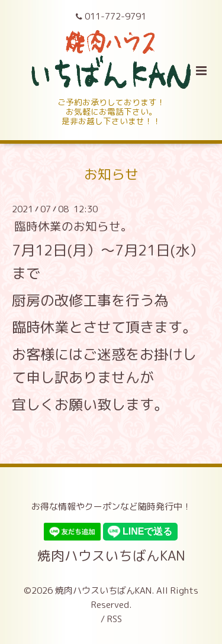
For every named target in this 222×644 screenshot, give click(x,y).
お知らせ (111, 174)
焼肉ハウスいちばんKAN (111, 555)
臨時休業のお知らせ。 (73, 226)
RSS (115, 619)
